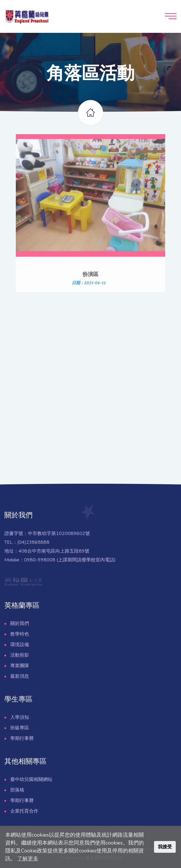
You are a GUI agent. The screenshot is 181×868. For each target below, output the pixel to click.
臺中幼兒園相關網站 (31, 779)
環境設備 (20, 645)
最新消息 (20, 676)
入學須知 (20, 717)
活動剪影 (20, 655)
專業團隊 (20, 666)
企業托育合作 (24, 811)
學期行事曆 (22, 738)
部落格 (17, 790)
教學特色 (20, 634)
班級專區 (20, 728)
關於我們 (20, 624)
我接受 (165, 847)
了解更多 (28, 859)
